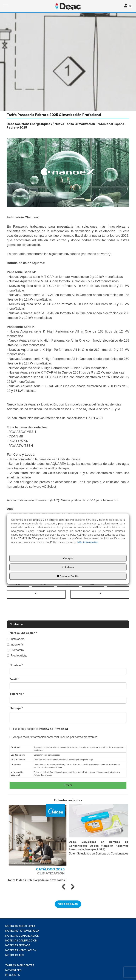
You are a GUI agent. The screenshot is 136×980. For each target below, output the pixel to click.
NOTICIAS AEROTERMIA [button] (20, 926)
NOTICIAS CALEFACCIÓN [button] (21, 941)
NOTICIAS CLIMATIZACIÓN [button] (22, 936)
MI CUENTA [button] (12, 975)
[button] (68, 6)
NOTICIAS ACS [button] (15, 955)
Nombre (16, 665)
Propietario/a (17, 656)
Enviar (68, 785)
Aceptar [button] (68, 558)
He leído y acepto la (39, 729)
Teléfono (17, 694)
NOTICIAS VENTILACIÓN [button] (21, 950)
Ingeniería (15, 645)
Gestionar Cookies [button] (68, 576)
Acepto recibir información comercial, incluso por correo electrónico (53, 737)
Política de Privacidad (53, 729)
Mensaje (16, 708)
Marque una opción (23, 633)
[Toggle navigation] (128, 6)
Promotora (15, 650)
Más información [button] (88, 542)
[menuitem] (68, 926)
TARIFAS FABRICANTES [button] (20, 965)
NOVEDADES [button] (13, 970)
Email (14, 679)
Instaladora (16, 639)
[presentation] (64, 886)
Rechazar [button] (68, 567)
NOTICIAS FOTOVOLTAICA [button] (22, 931)
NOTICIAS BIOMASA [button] (18, 945)
